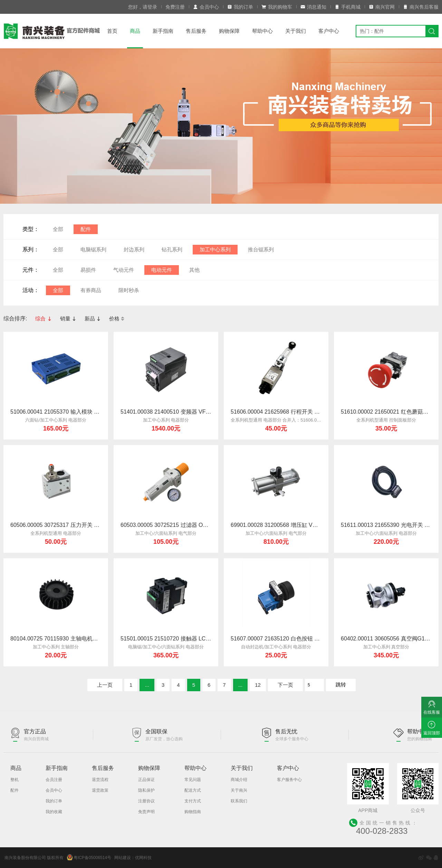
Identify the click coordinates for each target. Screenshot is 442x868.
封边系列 (134, 249)
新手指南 (163, 31)
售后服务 (196, 31)
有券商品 (91, 290)
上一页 (105, 685)
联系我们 (239, 801)
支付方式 (193, 801)
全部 (58, 229)
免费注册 (175, 7)
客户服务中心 (289, 780)
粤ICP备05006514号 (89, 857)
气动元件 (124, 270)
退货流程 (100, 780)
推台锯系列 (261, 249)
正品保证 (146, 780)
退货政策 (100, 790)
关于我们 (296, 31)
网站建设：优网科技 (133, 858)
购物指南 (193, 812)
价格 (117, 319)
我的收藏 (54, 812)
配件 (86, 229)
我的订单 (240, 7)
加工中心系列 (215, 249)
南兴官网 (382, 7)
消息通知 (313, 7)
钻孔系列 (172, 249)
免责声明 (146, 812)
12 (258, 685)
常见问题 (193, 780)
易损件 (88, 270)
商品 (135, 31)
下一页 (285, 685)
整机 (15, 780)
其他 (194, 270)
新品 (93, 319)
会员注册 (54, 780)
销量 (68, 319)
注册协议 (146, 801)
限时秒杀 (129, 290)
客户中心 (329, 31)
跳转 (341, 684)
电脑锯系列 (93, 249)
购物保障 (229, 31)
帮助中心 (262, 31)
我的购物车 (277, 7)
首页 (112, 31)
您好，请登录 (143, 7)
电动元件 (162, 270)
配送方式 (193, 790)
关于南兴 (239, 790)
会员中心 (206, 7)
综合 (43, 319)
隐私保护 (146, 790)
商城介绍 (239, 780)
